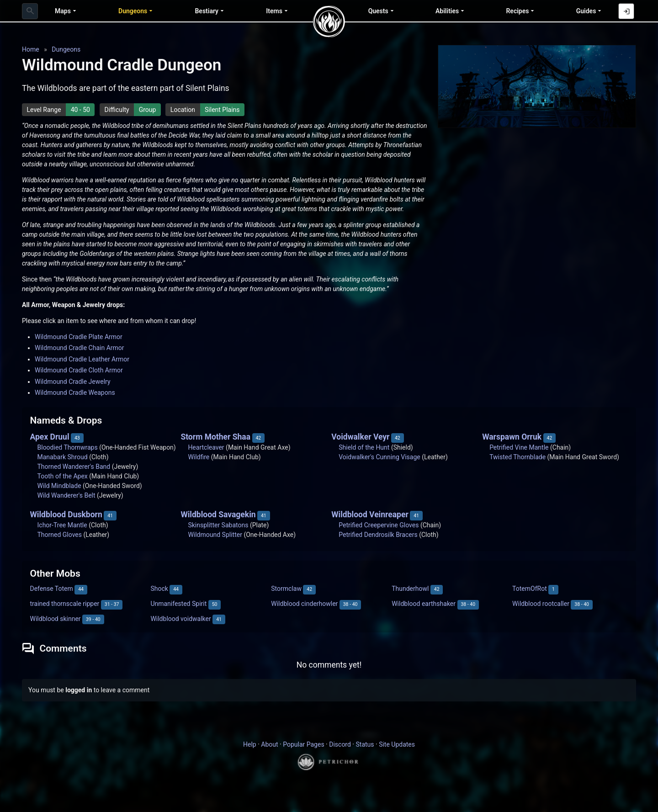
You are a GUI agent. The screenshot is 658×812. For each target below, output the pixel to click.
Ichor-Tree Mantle (62, 525)
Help (250, 744)
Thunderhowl (410, 589)
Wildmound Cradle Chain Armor (80, 348)
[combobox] (30, 11)
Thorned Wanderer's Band (74, 467)
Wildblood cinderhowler (304, 604)
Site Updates (397, 744)
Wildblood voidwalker (180, 619)
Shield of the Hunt (364, 447)
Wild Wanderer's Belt (66, 495)
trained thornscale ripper (65, 604)
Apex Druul (50, 437)
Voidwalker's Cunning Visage (379, 457)
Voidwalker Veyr (360, 437)
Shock (159, 589)
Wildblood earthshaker (424, 604)
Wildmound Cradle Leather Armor (82, 359)
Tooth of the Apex (63, 476)
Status (365, 744)
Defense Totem (52, 589)
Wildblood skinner (56, 619)
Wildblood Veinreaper (370, 515)
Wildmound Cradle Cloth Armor (79, 370)
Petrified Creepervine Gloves (379, 525)
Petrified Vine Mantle (519, 447)
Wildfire (199, 457)
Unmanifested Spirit (178, 604)
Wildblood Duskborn (66, 515)
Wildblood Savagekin (218, 515)
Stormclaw (286, 589)
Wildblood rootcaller (541, 604)
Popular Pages (303, 744)
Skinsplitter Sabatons (218, 525)
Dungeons (66, 49)
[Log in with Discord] (626, 11)
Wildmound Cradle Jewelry (73, 382)
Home (31, 49)
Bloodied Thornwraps (68, 447)
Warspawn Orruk (512, 437)
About (269, 744)
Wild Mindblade (59, 486)
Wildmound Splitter (215, 535)
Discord (340, 744)
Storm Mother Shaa (215, 437)
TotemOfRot (530, 589)
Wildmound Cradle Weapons (75, 393)
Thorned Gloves (60, 535)
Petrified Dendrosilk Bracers (378, 535)
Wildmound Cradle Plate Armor (79, 337)
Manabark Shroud (63, 457)
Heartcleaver (206, 447)
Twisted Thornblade (517, 457)
